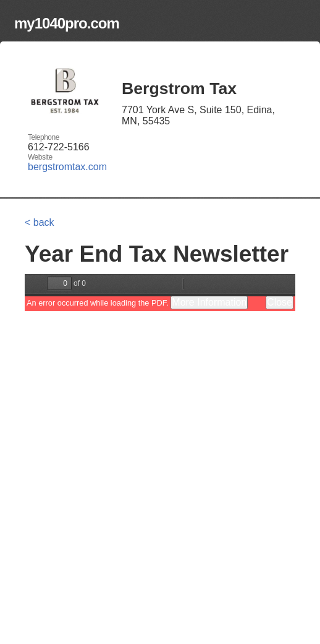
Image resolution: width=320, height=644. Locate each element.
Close (280, 302)
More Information (209, 302)
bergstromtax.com (67, 167)
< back (40, 222)
